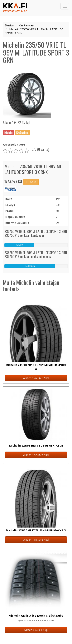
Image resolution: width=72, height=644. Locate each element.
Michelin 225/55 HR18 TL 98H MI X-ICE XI (36, 445)
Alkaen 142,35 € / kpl (36, 455)
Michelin (8, 132)
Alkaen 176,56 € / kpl (36, 378)
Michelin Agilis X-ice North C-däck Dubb (36, 616)
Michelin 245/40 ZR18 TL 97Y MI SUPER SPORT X (36, 367)
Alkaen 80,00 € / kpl (36, 630)
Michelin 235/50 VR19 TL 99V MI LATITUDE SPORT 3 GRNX (33, 169)
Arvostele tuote (14, 145)
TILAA (31, 182)
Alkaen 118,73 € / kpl (36, 540)
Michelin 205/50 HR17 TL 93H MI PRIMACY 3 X (36, 530)
